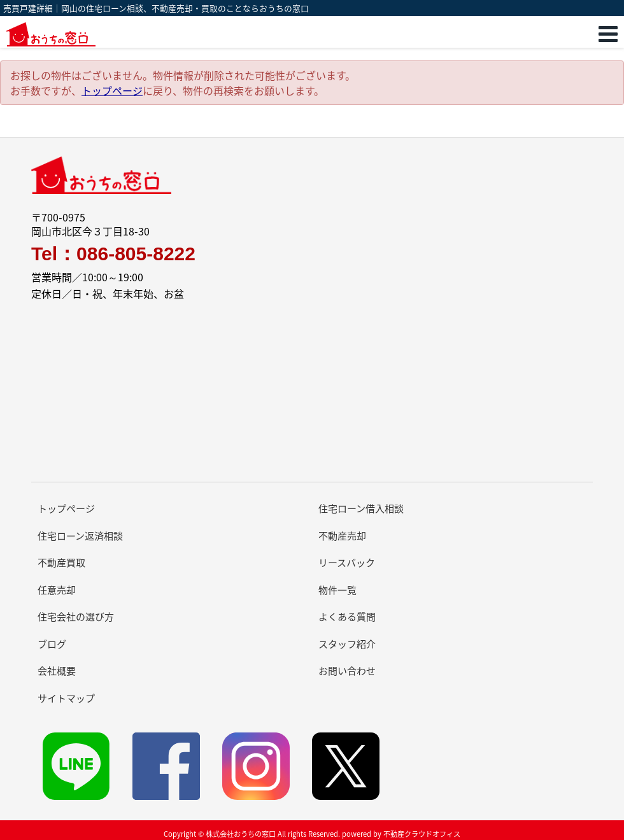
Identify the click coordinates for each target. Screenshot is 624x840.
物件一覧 (337, 590)
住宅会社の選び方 (76, 617)
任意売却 (57, 590)
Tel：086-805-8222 (113, 254)
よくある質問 (347, 617)
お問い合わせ (347, 671)
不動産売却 (342, 536)
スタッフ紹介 (347, 644)
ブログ (52, 644)
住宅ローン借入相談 (361, 508)
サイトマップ (66, 698)
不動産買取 (61, 563)
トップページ (112, 90)
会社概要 (57, 671)
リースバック (347, 563)
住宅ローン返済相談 (80, 536)
